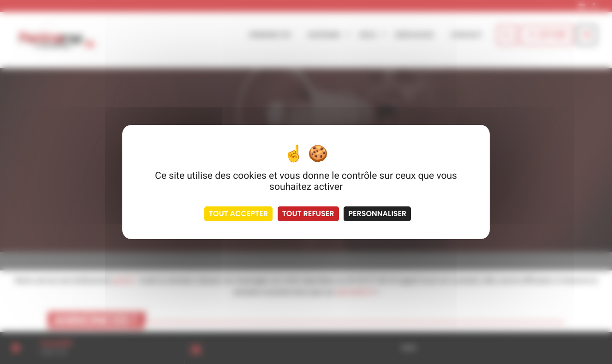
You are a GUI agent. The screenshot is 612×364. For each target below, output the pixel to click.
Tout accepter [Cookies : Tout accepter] (238, 214)
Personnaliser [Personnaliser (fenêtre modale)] (377, 214)
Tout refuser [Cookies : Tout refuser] (308, 214)
